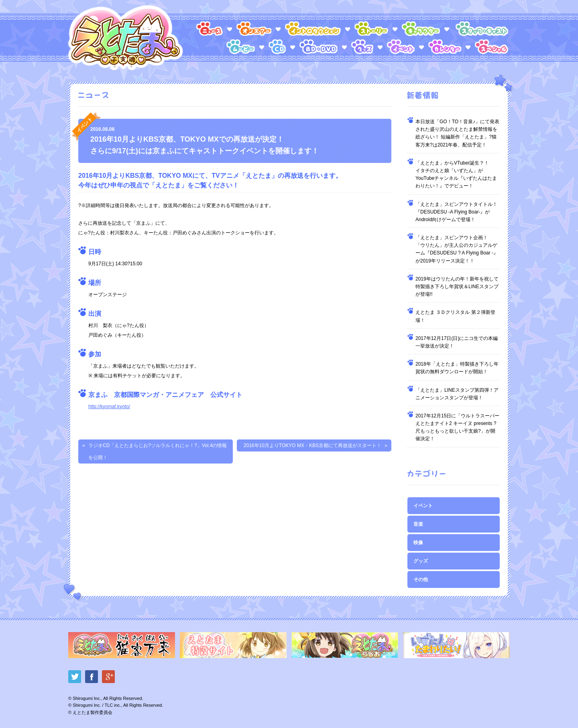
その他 (421, 580)
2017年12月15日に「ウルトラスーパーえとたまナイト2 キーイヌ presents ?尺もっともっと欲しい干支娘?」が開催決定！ (457, 427)
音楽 (418, 524)
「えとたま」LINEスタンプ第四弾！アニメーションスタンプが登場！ (457, 394)
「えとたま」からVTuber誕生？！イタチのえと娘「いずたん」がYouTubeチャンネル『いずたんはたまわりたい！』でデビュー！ (456, 175)
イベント (423, 506)
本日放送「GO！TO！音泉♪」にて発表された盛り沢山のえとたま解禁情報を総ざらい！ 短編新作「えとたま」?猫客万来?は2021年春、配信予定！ (457, 133)
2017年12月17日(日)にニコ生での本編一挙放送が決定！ (457, 342)
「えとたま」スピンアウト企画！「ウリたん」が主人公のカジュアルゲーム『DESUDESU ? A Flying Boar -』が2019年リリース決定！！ (457, 249)
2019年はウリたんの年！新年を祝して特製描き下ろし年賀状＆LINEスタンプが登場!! (457, 287)
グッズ (421, 561)
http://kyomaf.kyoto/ (109, 407)
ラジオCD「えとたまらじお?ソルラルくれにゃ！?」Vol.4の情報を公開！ (158, 451)
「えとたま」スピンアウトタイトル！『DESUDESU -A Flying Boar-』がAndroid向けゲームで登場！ (456, 212)
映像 (418, 543)
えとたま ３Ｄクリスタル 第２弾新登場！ (455, 316)
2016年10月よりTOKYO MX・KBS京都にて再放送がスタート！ (312, 445)
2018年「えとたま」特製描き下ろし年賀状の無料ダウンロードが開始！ (457, 368)
